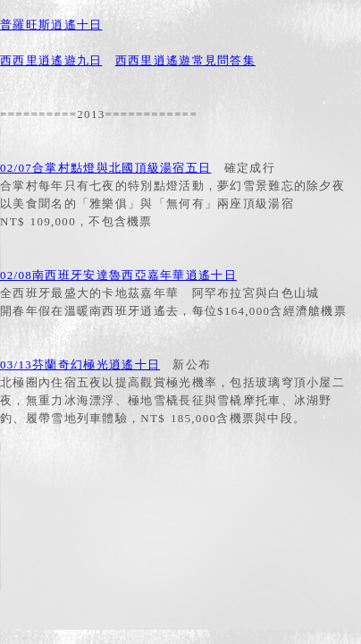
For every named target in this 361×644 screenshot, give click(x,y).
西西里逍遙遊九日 (51, 60)
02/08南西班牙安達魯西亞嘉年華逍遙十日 (118, 275)
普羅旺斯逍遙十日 (51, 25)
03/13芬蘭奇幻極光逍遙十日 (80, 364)
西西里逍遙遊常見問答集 (185, 60)
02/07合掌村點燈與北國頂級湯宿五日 (105, 168)
